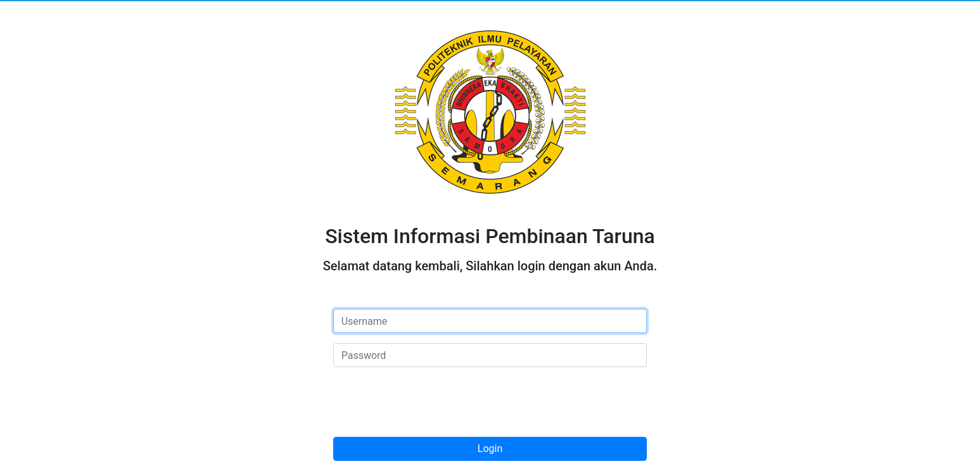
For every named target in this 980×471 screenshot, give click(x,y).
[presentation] (430, 402)
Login (490, 449)
